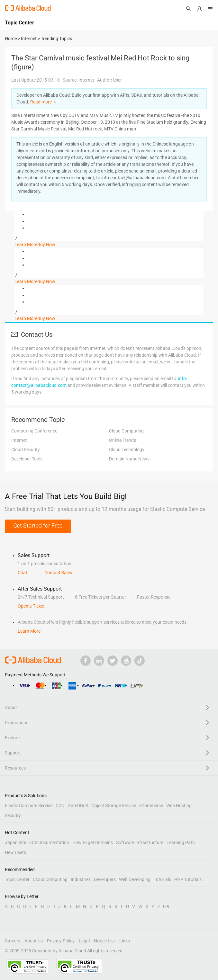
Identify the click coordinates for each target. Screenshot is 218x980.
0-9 (166, 906)
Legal (84, 941)
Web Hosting (179, 806)
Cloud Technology (127, 450)
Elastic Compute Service (29, 806)
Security (13, 815)
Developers (105, 879)
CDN (60, 806)
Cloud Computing (126, 431)
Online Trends (123, 440)
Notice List (104, 941)
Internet (19, 440)
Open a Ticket (31, 606)
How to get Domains (93, 842)
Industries (81, 879)
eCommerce (151, 806)
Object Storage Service (114, 806)
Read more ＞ (44, 102)
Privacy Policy (61, 941)
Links (125, 941)
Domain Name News (129, 459)
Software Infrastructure (140, 842)
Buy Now (46, 245)
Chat (23, 573)
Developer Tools (27, 459)
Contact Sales (58, 573)
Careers (13, 941)
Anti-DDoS (78, 806)
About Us (34, 941)
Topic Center (17, 879)
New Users (15, 852)
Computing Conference (34, 431)
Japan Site (15, 842)
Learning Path (181, 842)
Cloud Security (26, 450)
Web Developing (135, 879)
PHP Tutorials (188, 879)
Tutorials (162, 879)
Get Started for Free (38, 526)
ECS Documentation (49, 842)
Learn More (26, 245)
